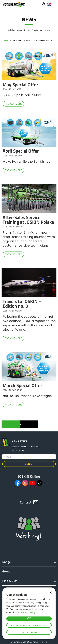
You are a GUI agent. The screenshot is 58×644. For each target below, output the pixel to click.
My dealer (44, 4)
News (6, 41)
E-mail (7, 457)
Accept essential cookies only (29, 625)
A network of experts (43, 41)
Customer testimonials (21, 41)
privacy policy (28, 612)
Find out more (29, 632)
